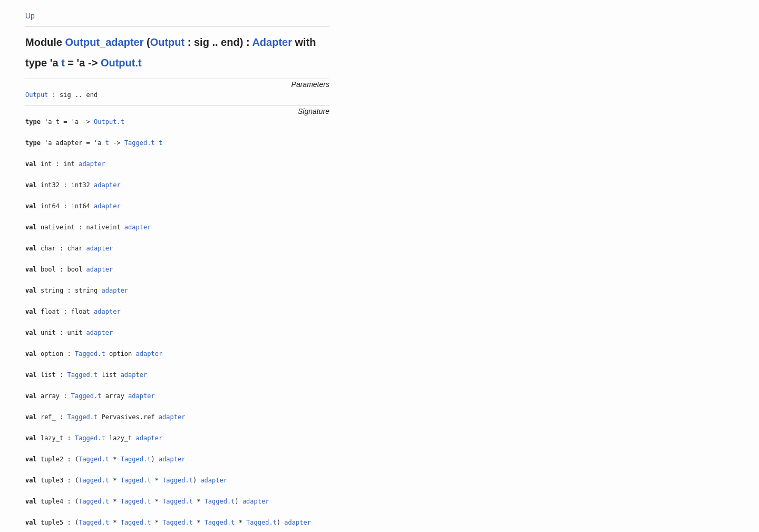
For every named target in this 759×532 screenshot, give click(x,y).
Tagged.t (140, 143)
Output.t (121, 63)
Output (168, 42)
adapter (92, 164)
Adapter (272, 42)
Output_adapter (105, 42)
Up (30, 16)
